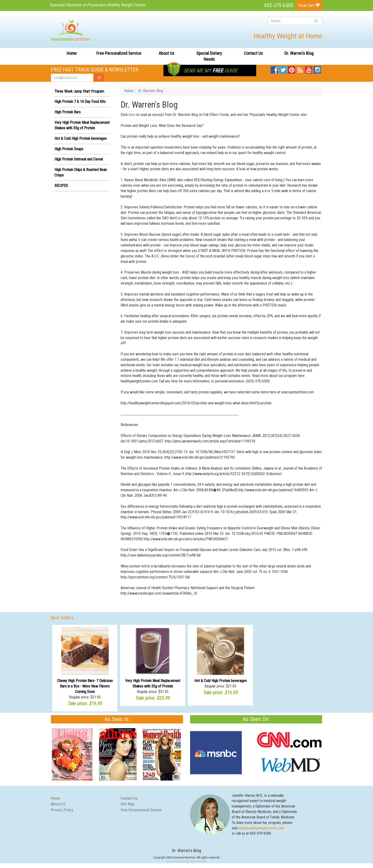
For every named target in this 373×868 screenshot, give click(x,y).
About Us (167, 53)
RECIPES (61, 186)
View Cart (309, 5)
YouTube (309, 69)
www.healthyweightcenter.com (261, 828)
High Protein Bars (68, 112)
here (132, 115)
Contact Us (253, 53)
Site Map (128, 804)
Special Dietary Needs (209, 56)
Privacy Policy (62, 810)
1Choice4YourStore (198, 861)
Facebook (274, 69)
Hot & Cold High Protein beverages (81, 138)
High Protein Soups (69, 149)
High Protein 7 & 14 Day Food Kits (80, 102)
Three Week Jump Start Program (79, 91)
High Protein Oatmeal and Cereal (79, 159)
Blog (300, 69)
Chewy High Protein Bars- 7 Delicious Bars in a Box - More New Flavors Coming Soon (85, 686)
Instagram (317, 69)
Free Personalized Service (119, 53)
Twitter (283, 69)
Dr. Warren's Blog (299, 53)
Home (72, 53)
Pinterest (292, 69)
